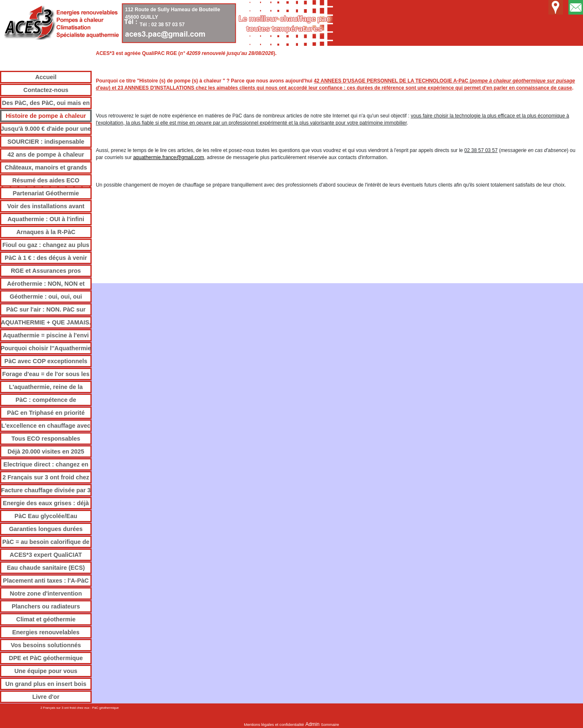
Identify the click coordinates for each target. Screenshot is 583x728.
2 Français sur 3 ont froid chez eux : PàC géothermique (80, 708)
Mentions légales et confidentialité (274, 724)
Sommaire (330, 724)
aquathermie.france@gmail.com (168, 157)
